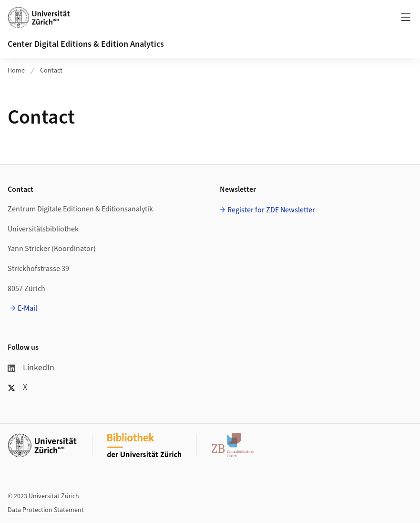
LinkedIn (31, 368)
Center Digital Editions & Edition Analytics (86, 44)
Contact (51, 71)
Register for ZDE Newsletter (271, 210)
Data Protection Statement (46, 510)
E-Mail (27, 308)
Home (16, 71)
